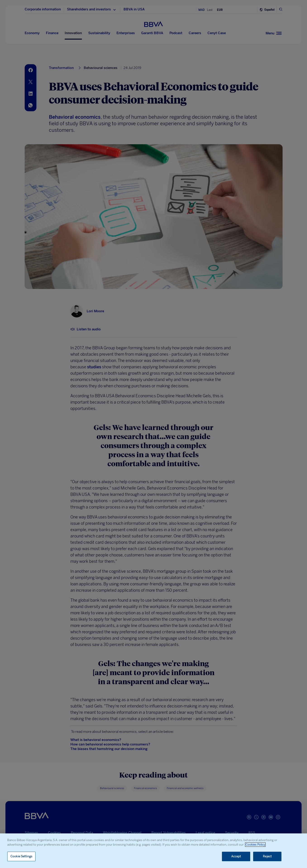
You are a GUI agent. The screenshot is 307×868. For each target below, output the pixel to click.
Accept (236, 856)
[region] (153, 851)
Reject (267, 856)
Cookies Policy (255, 845)
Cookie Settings (21, 856)
